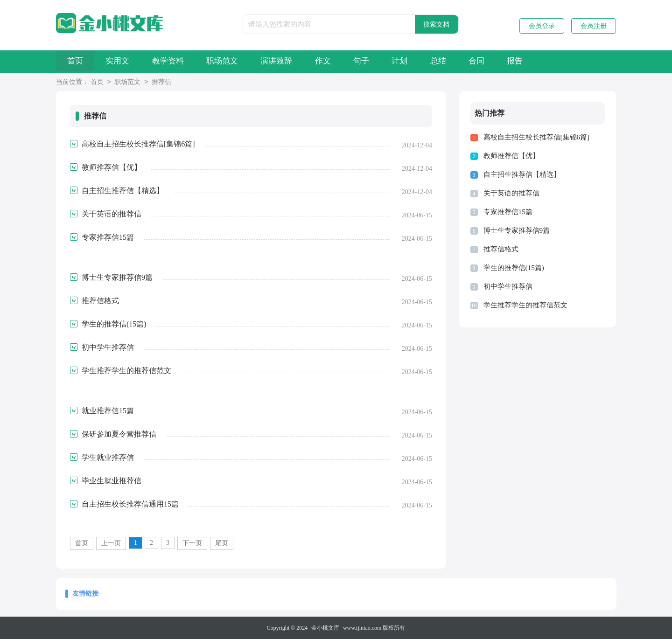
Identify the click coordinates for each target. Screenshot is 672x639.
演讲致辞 (305, 61)
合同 (537, 61)
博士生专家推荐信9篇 (517, 230)
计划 (448, 61)
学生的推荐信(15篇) (514, 268)
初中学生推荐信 (508, 286)
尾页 (222, 543)
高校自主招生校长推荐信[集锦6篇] (537, 137)
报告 (582, 61)
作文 (358, 61)
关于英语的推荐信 (511, 193)
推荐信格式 (501, 249)
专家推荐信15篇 (508, 212)
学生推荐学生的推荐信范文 (525, 305)
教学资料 (184, 61)
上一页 (111, 543)
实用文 (127, 61)
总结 (492, 61)
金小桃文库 (325, 628)
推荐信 (161, 82)
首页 (78, 61)
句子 (403, 61)
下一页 (192, 543)
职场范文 (245, 61)
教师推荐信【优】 (511, 156)
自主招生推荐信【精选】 (522, 174)
